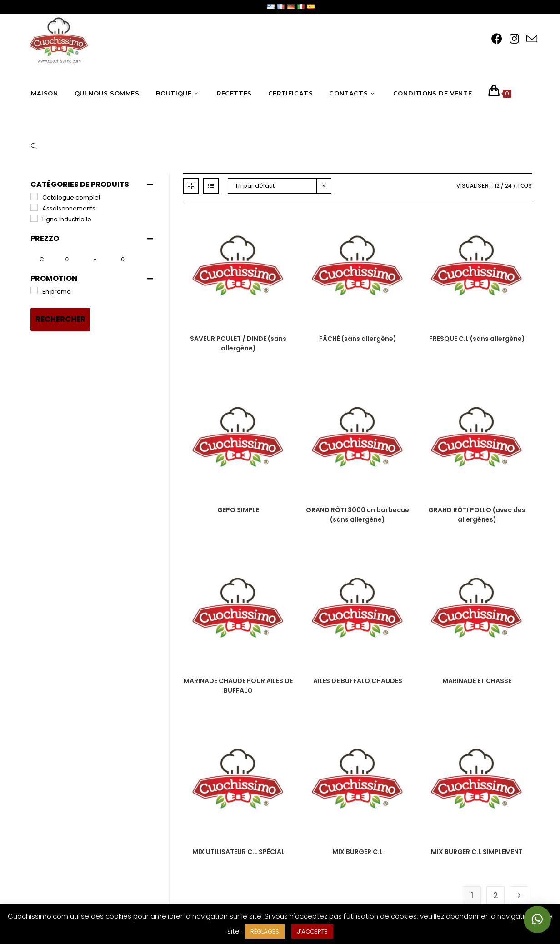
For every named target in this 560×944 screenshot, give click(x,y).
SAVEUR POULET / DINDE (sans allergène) (238, 343)
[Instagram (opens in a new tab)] (514, 39)
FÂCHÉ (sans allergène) (358, 339)
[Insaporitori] (34, 207)
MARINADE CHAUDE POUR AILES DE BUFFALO (238, 686)
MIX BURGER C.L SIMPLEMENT (477, 852)
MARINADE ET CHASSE (477, 681)
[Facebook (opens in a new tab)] (497, 39)
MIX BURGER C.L (357, 852)
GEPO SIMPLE (238, 510)
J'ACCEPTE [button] (312, 932)
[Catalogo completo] (34, 196)
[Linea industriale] (34, 218)
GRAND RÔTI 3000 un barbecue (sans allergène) (357, 515)
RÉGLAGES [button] (265, 932)
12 (497, 186)
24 (508, 186)
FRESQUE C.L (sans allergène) (477, 339)
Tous (525, 186)
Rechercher (60, 319)
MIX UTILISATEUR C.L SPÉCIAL (238, 852)
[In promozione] (34, 290)
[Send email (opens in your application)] (532, 39)
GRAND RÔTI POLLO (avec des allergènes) (477, 515)
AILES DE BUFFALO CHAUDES (358, 681)
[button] (537, 919)
